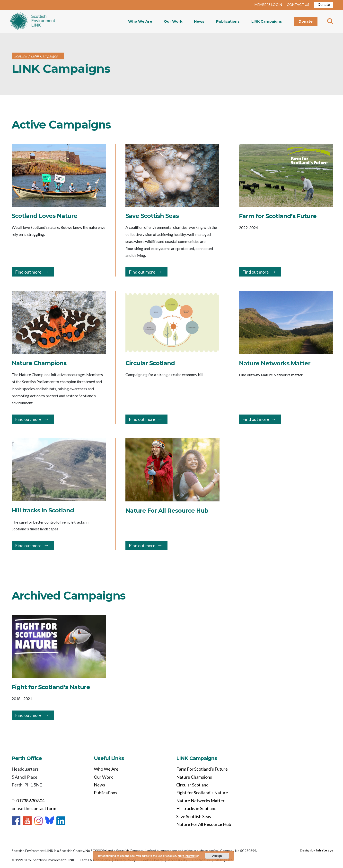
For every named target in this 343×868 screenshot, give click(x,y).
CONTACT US (298, 5)
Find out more (28, 272)
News (199, 21)
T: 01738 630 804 (28, 801)
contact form (44, 808)
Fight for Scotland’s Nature (202, 793)
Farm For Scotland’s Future (202, 769)
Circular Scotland (192, 785)
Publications (228, 21)
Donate (324, 4)
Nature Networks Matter (200, 801)
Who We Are (140, 21)
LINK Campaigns (267, 21)
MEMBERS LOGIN (268, 5)
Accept (217, 856)
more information (189, 856)
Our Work (173, 21)
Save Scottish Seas (194, 816)
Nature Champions (194, 777)
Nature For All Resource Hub (204, 824)
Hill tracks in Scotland (196, 808)
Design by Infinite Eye (317, 850)
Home (32, 21)
